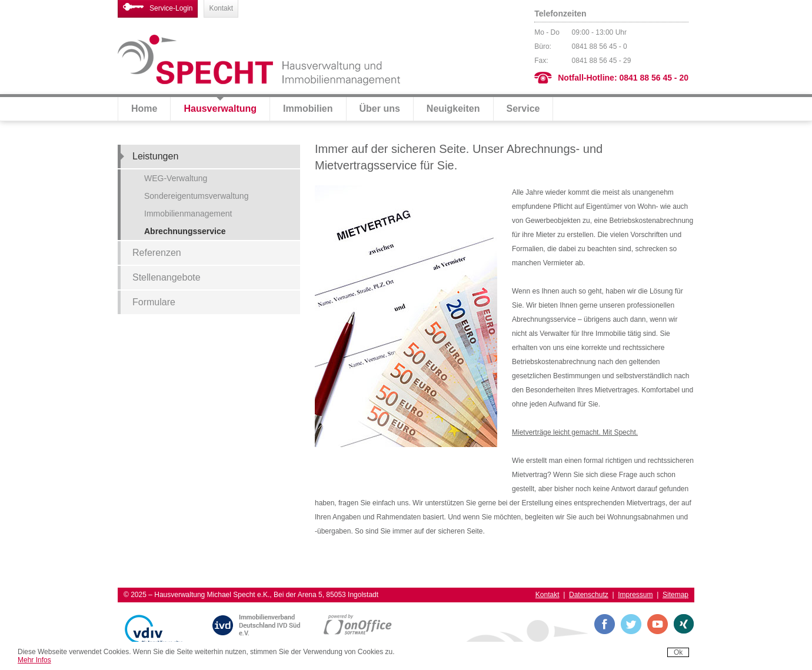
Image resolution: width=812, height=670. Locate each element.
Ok (678, 652)
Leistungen (155, 156)
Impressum (635, 595)
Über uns (380, 109)
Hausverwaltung (220, 109)
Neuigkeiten (453, 109)
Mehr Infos (34, 660)
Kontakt (221, 8)
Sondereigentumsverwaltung (196, 196)
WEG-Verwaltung (176, 178)
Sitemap (675, 595)
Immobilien (308, 109)
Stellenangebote (167, 277)
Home (144, 109)
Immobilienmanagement (188, 214)
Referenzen (157, 253)
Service (523, 109)
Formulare (154, 302)
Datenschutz (589, 595)
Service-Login (158, 8)
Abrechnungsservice (185, 231)
